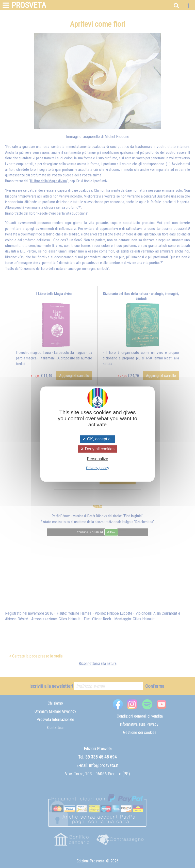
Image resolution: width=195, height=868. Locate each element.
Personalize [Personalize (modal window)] (97, 459)
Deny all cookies (97, 449)
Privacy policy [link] (97, 468)
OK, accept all (97, 439)
